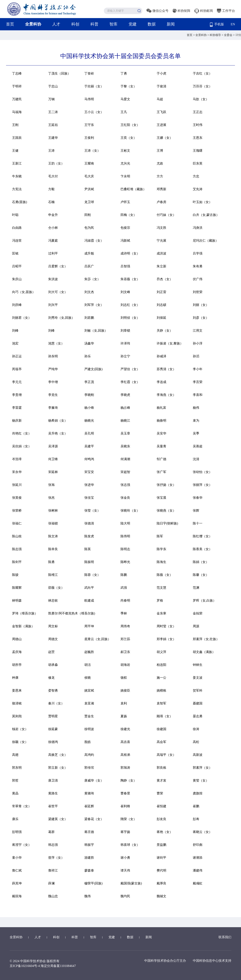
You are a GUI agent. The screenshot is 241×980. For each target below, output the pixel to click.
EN (233, 24)
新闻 (171, 24)
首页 (10, 24)
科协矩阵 (181, 11)
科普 (94, 24)
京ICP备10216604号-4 (25, 966)
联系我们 (225, 937)
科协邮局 (204, 11)
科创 (75, 24)
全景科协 (33, 24)
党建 (133, 24)
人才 (56, 24)
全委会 (229, 35)
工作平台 (226, 11)
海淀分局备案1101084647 (58, 966)
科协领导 (216, 35)
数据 (152, 24)
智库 (113, 24)
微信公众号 (157, 11)
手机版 (217, 25)
